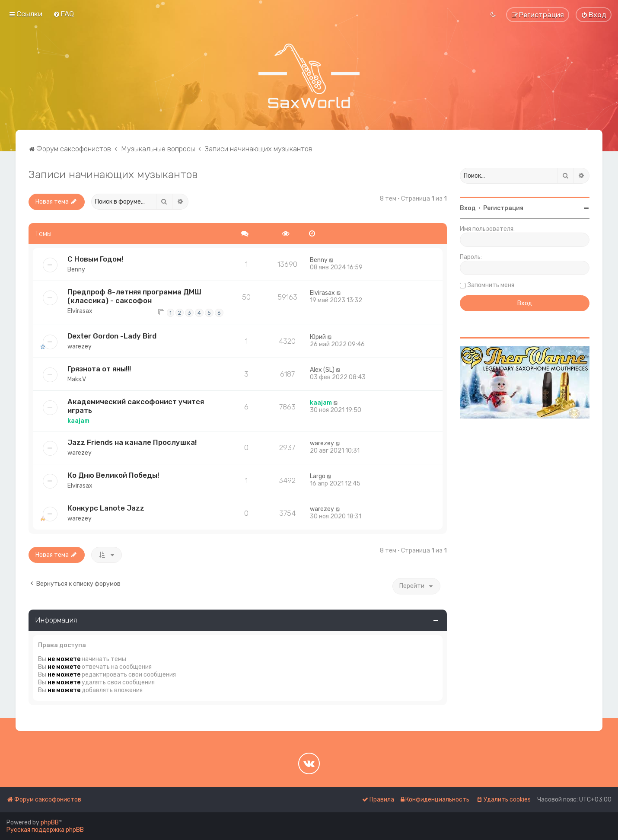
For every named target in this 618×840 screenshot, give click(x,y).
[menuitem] (64, 14)
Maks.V (77, 379)
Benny (76, 270)
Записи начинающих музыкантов (113, 174)
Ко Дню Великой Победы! (113, 475)
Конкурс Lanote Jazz (106, 508)
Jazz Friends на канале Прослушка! (132, 442)
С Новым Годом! (95, 259)
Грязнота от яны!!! (99, 369)
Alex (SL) (322, 370)
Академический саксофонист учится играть (136, 406)
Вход (468, 208)
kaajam (78, 421)
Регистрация (503, 208)
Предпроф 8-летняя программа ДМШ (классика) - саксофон (134, 296)
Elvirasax (80, 311)
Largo (318, 476)
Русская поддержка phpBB (45, 830)
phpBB (50, 822)
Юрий (318, 337)
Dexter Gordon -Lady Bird (112, 336)
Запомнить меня (491, 285)
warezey (80, 347)
